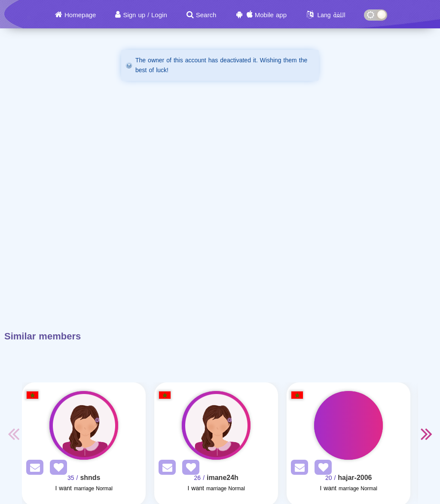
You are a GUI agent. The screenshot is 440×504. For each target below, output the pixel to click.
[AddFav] (56, 469)
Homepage (80, 15)
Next (427, 434)
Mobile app (271, 15)
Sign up (134, 15)
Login (159, 15)
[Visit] (84, 425)
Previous (13, 434)
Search (206, 15)
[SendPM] (33, 469)
